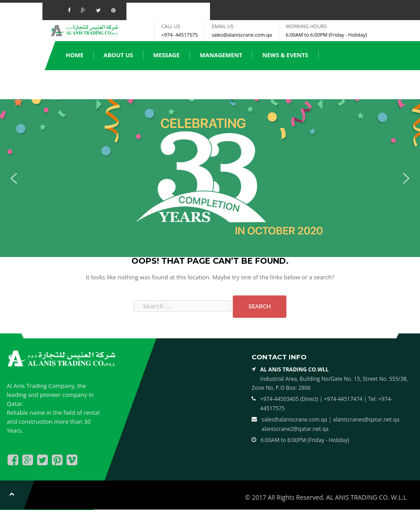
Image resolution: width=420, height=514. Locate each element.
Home (75, 55)
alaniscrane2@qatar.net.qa (295, 429)
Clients (232, 84)
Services (187, 84)
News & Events (285, 55)
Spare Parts (136, 84)
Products (81, 84)
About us (118, 55)
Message (167, 55)
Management (221, 55)
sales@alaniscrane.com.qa (242, 35)
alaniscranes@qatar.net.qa (366, 419)
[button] (14, 178)
